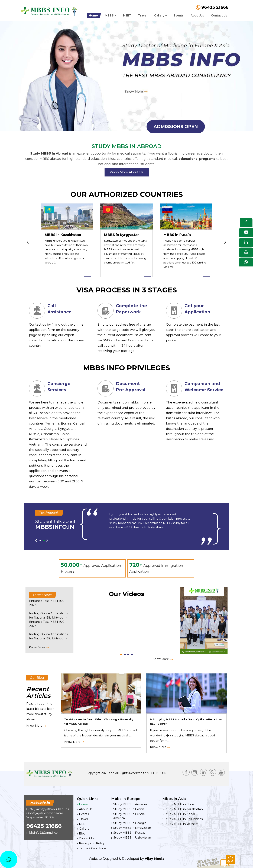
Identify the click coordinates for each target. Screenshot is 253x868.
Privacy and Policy (92, 843)
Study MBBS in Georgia (130, 823)
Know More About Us (127, 172)
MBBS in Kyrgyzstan (122, 235)
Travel (143, 16)
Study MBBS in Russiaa (129, 833)
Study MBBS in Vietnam (181, 824)
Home (93, 16)
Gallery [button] (160, 16)
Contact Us (219, 16)
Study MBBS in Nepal (180, 814)
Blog (82, 834)
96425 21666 (44, 826)
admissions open (176, 126)
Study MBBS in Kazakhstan (184, 809)
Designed (110, 859)
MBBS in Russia (177, 235)
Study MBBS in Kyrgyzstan (132, 828)
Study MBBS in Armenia (130, 804)
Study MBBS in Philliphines (184, 819)
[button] (40, 540)
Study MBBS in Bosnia (129, 809)
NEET (127, 16)
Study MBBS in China (179, 804)
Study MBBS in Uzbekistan (132, 838)
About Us (197, 16)
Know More (39, 647)
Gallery (84, 829)
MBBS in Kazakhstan (63, 235)
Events (179, 16)
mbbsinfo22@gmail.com (43, 833)
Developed (131, 859)
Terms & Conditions (93, 848)
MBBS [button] (111, 16)
